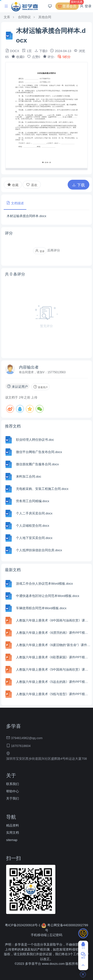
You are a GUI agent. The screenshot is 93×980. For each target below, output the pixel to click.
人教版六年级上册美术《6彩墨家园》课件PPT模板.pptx (53, 657)
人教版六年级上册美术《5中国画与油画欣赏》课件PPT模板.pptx (53, 669)
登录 (86, 6)
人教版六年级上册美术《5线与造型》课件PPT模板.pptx (53, 694)
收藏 (13, 185)
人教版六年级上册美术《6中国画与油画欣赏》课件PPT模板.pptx (53, 620)
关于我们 (13, 798)
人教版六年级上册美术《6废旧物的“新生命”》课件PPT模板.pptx (53, 645)
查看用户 (40, 387)
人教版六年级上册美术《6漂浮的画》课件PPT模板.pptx (53, 633)
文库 (7, 17)
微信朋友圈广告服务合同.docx (37, 464)
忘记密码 (56, 935)
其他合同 (45, 17)
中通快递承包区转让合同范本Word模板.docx (48, 596)
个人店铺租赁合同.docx (33, 526)
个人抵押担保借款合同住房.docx (39, 550)
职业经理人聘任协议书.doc (35, 440)
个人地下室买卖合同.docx (34, 538)
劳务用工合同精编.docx (33, 501)
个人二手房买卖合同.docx (34, 513)
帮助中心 (13, 791)
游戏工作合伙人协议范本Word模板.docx (44, 584)
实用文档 (13, 833)
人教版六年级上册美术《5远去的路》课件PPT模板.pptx (53, 682)
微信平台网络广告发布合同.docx (39, 452)
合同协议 (24, 17)
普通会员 (68, 6)
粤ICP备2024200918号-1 (23, 925)
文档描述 (15, 203)
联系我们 (13, 784)
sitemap (12, 840)
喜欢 (32, 185)
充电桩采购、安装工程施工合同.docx (42, 489)
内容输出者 (29, 367)
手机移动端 (39, 935)
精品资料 (13, 825)
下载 (78, 185)
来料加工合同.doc (29, 476)
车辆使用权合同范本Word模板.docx (41, 608)
